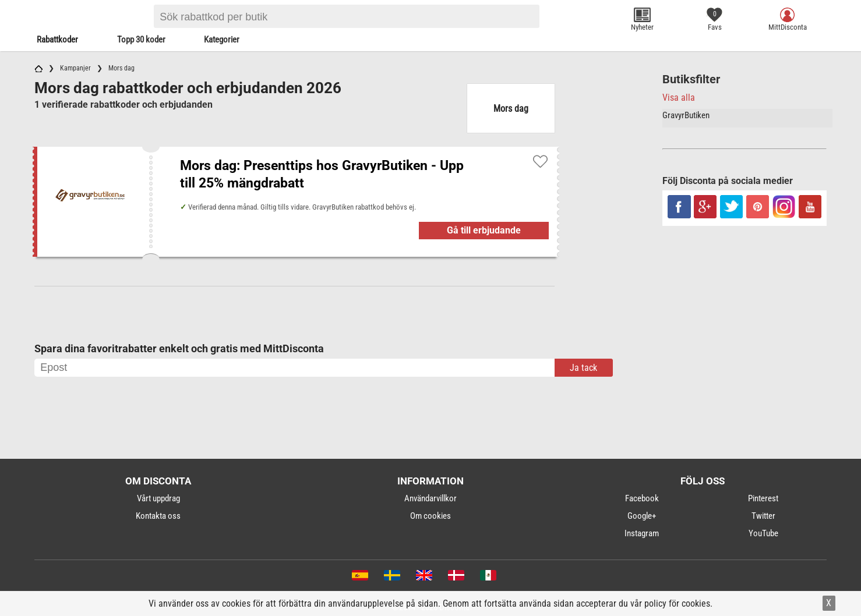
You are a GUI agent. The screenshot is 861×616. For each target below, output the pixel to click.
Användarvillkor (430, 498)
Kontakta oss (158, 516)
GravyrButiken (686, 115)
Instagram (642, 533)
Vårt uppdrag (158, 498)
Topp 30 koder (141, 40)
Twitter (763, 516)
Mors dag (511, 109)
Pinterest (763, 498)
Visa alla (679, 98)
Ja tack (583, 368)
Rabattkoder (57, 40)
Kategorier (222, 40)
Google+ (642, 516)
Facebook (642, 498)
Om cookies (430, 516)
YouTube (763, 533)
